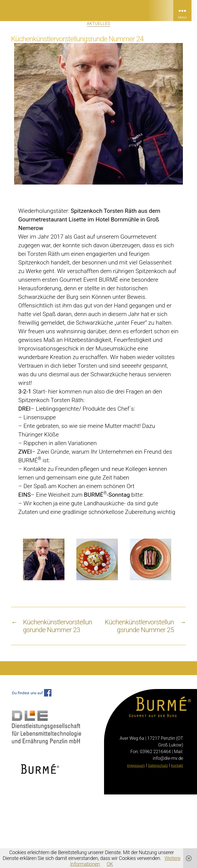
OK (110, 864)
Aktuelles (98, 24)
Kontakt (177, 765)
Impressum (136, 765)
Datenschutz (158, 765)
